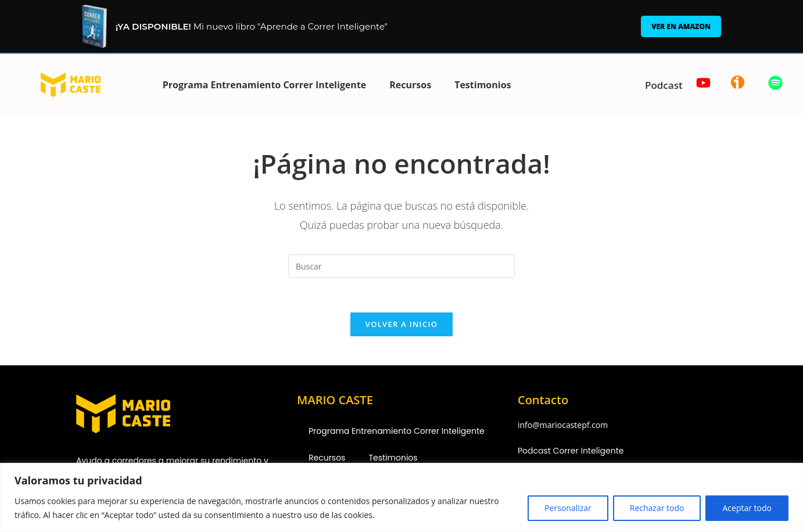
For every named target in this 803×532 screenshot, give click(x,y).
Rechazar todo (657, 508)
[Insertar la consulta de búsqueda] (401, 266)
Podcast (664, 85)
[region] (401, 497)
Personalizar (568, 508)
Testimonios (483, 85)
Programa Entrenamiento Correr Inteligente (265, 85)
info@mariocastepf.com (563, 425)
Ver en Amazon (681, 26)
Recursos (410, 85)
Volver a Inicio (401, 324)
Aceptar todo (747, 508)
